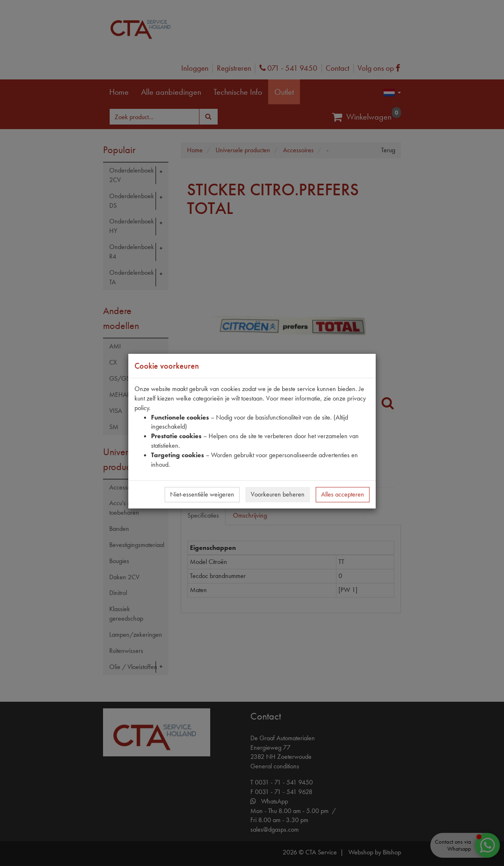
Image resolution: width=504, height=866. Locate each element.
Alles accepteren (343, 494)
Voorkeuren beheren (278, 494)
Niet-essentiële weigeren (202, 494)
